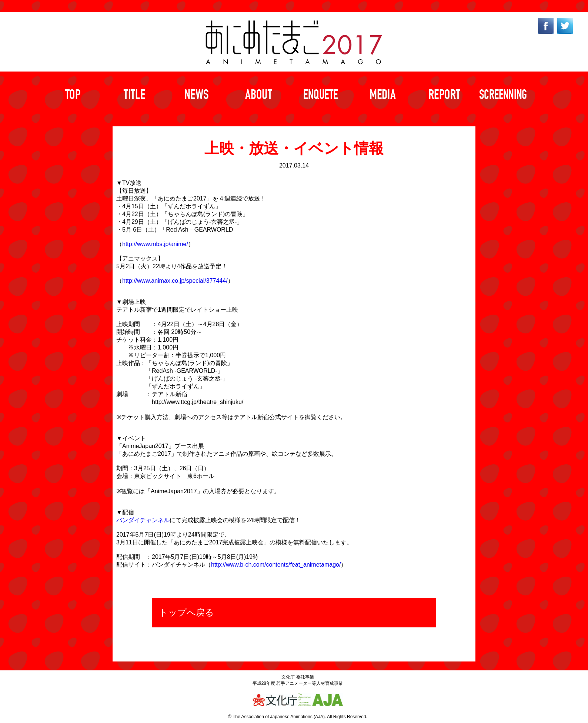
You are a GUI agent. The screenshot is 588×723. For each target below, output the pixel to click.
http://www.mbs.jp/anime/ (155, 244)
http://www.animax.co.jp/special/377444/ (175, 281)
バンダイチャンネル (143, 520)
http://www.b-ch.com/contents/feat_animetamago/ (276, 565)
